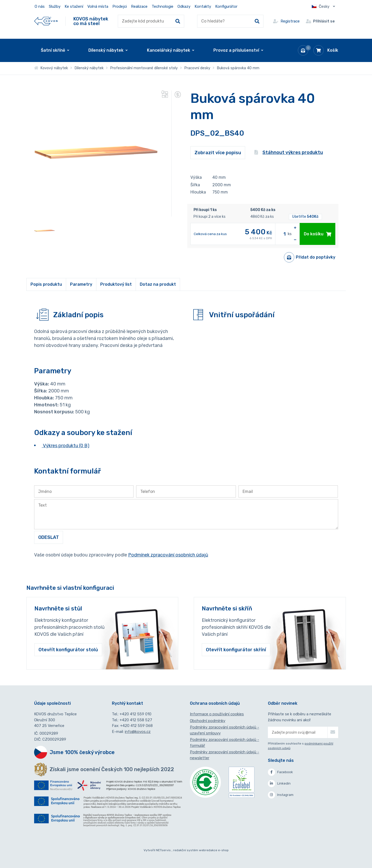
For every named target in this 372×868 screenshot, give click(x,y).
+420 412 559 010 (135, 714)
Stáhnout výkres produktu (289, 152)
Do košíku (317, 234)
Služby (55, 6)
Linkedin (279, 784)
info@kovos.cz (138, 732)
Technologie (162, 6)
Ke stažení (74, 6)
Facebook (280, 772)
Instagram (281, 795)
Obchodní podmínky (208, 721)
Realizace (139, 6)
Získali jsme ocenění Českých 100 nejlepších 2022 (112, 769)
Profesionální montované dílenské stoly (144, 68)
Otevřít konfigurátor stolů (68, 650)
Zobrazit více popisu (218, 153)
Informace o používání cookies (217, 714)
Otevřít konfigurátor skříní (236, 650)
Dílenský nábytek (89, 68)
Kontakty (203, 6)
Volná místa (98, 6)
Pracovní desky (197, 68)
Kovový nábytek (51, 68)
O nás (40, 6)
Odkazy (184, 6)
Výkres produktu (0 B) (66, 446)
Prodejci (120, 6)
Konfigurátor (226, 6)
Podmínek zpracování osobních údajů (168, 555)
